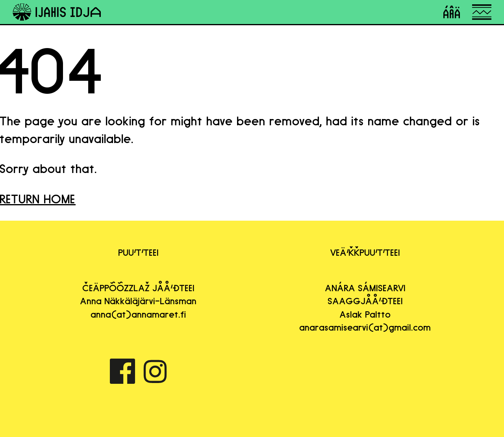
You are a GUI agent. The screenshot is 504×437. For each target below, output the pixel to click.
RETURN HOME (38, 199)
